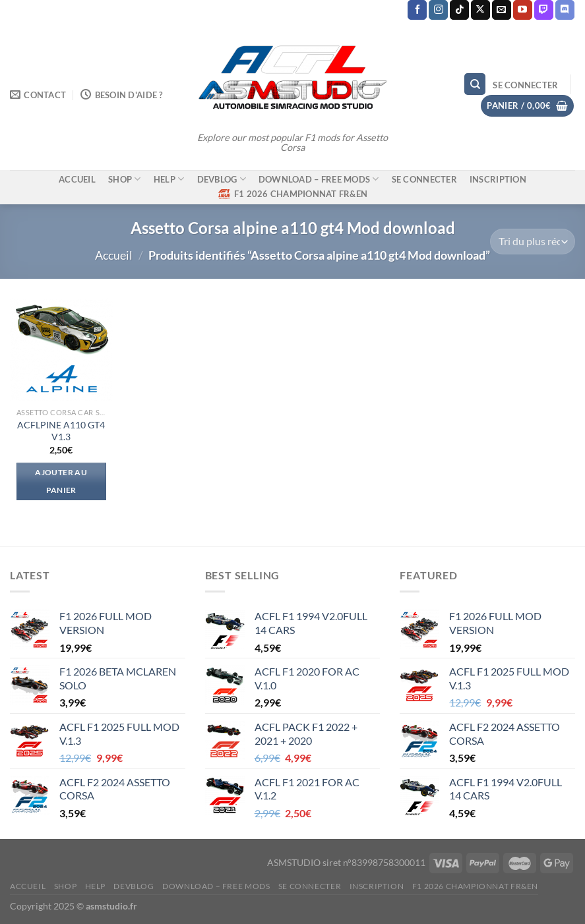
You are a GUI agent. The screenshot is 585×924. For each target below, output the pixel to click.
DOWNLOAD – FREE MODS (319, 179)
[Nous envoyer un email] (502, 10)
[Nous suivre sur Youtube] (523, 10)
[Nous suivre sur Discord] (565, 10)
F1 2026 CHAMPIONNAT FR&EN (292, 194)
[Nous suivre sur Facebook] (417, 10)
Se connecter (424, 179)
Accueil (114, 255)
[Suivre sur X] (480, 10)
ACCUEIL (77, 179)
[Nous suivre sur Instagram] (438, 10)
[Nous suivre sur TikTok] (459, 10)
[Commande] (533, 242)
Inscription (498, 179)
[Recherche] (475, 84)
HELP (169, 179)
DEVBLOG (222, 179)
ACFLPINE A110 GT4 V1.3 (61, 431)
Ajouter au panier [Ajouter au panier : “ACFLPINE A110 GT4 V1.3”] (61, 481)
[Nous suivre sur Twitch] (544, 10)
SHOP (124, 179)
